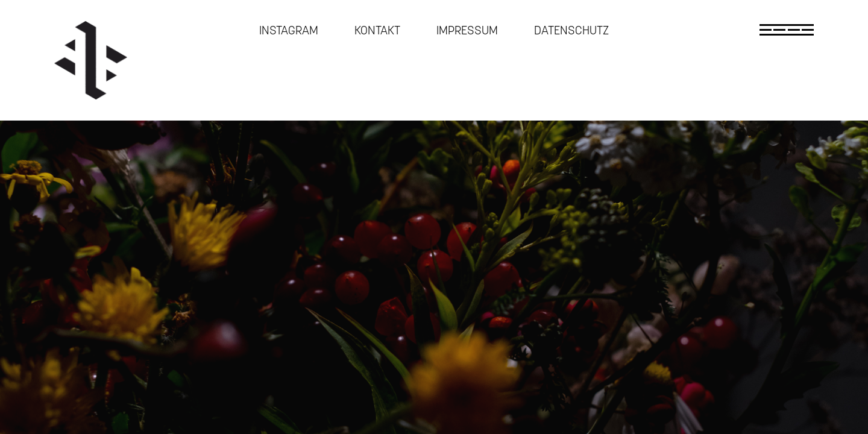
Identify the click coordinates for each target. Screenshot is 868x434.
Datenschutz (571, 30)
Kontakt (377, 30)
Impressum (467, 30)
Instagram (289, 30)
